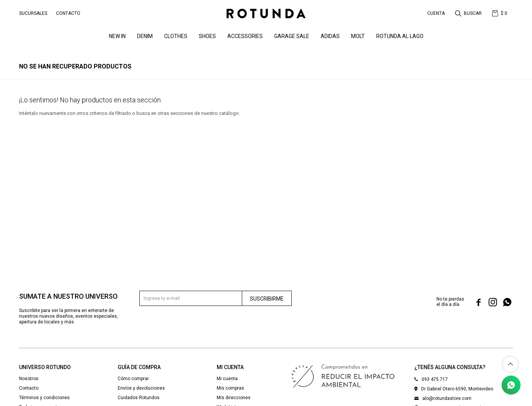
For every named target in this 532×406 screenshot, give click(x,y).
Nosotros (29, 379)
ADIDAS (330, 36)
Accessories (245, 36)
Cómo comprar (133, 379)
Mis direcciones (234, 398)
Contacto (68, 13)
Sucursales (33, 13)
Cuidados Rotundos (139, 398)
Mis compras (230, 388)
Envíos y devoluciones (141, 388)
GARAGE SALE (292, 36)
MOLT (358, 36)
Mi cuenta (227, 379)
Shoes (207, 36)
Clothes (176, 36)
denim (145, 36)
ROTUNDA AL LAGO (400, 36)
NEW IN (117, 36)
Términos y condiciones (44, 398)
